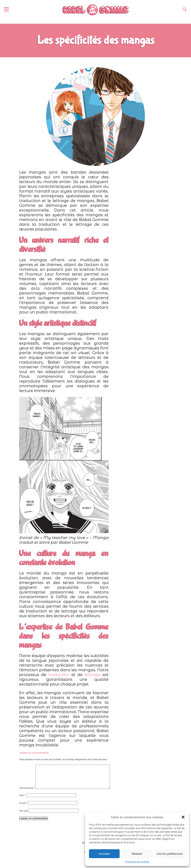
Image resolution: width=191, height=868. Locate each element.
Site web (24, 816)
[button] (183, 817)
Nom (22, 800)
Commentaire (27, 793)
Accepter (104, 854)
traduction (59, 675)
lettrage (93, 675)
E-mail (23, 808)
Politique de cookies (137, 862)
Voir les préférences (170, 854)
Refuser (137, 854)
